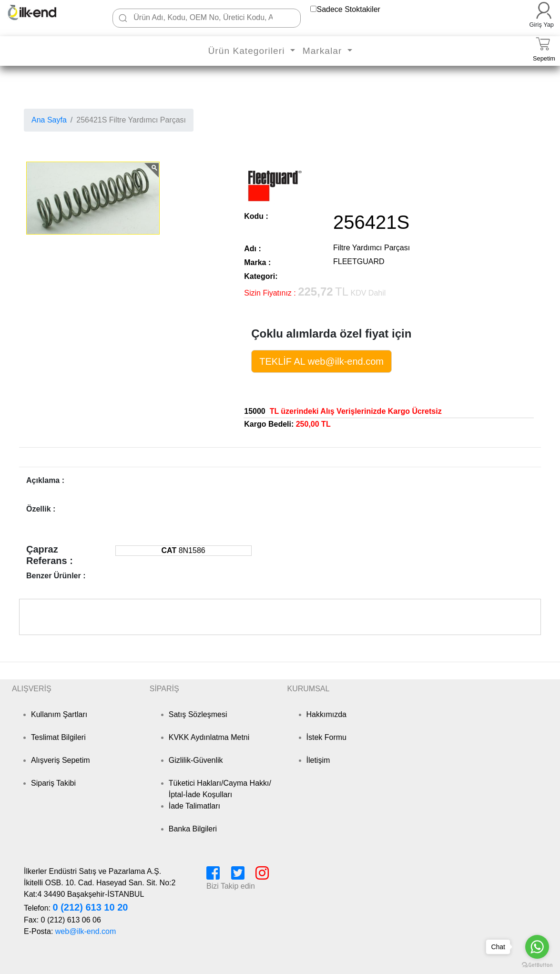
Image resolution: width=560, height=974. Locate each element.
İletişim (318, 760)
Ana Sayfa (49, 120)
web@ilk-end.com (86, 931)
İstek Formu (326, 737)
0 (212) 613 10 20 (90, 907)
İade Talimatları (194, 806)
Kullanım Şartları (59, 714)
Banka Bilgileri (193, 829)
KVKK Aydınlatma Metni (209, 737)
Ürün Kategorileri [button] (248, 51)
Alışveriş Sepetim (61, 760)
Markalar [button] (324, 51)
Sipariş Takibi (53, 783)
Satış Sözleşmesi (198, 714)
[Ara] (123, 18)
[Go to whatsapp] (537, 947)
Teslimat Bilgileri (58, 737)
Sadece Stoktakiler (348, 9)
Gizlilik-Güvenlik (196, 760)
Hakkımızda (326, 714)
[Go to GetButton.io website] (537, 965)
